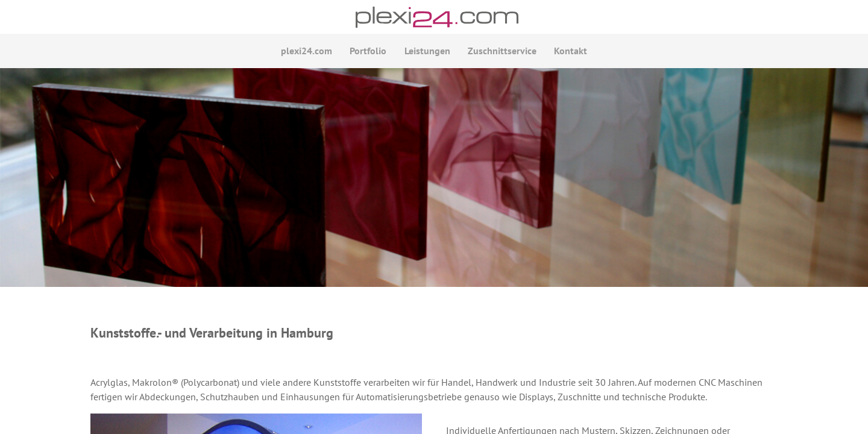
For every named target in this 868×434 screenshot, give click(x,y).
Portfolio (372, 52)
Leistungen (427, 52)
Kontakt (565, 52)
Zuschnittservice (499, 52)
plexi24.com (313, 52)
